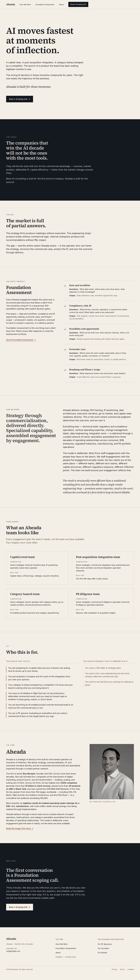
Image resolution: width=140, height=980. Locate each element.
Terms (122, 969)
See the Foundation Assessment (21, 340)
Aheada (11, 939)
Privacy (115, 969)
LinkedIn (131, 969)
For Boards (102, 953)
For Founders (103, 948)
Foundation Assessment (45, 5)
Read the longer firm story (20, 828)
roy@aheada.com (13, 951)
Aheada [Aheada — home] (11, 4)
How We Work (25, 5)
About (61, 5)
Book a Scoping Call (78, 4)
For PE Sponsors (105, 944)
